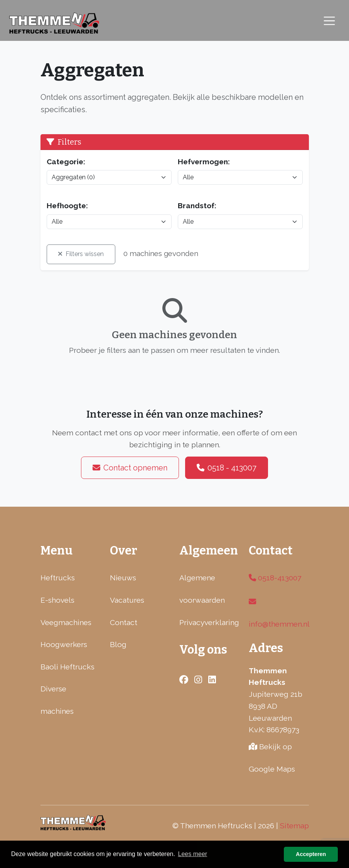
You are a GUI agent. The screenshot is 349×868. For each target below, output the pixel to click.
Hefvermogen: (204, 162)
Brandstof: (197, 206)
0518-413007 (275, 578)
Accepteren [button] (311, 854)
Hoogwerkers (64, 644)
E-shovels (57, 600)
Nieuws (123, 578)
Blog (118, 644)
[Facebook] (338, 434)
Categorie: (66, 162)
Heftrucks (58, 578)
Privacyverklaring (209, 622)
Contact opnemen (130, 468)
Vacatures (127, 600)
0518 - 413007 (227, 468)
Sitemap (294, 826)
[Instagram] (338, 413)
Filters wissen (81, 254)
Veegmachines (66, 622)
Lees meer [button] (193, 854)
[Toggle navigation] (330, 21)
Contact (124, 622)
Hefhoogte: (67, 206)
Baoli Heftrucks (67, 667)
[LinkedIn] (338, 455)
